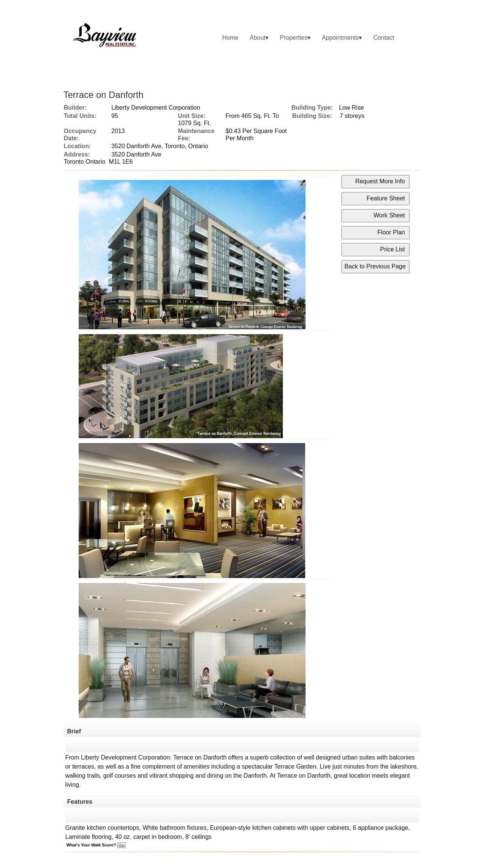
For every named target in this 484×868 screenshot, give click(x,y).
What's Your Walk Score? (96, 845)
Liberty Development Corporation (156, 108)
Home (230, 38)
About (258, 38)
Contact (384, 38)
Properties (294, 38)
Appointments (340, 38)
